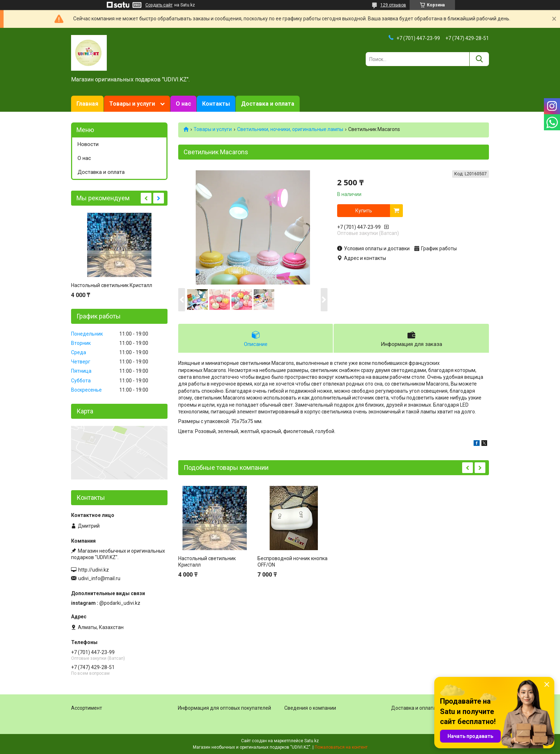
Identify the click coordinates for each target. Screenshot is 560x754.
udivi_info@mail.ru (99, 578)
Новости (88, 144)
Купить (364, 211)
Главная (87, 104)
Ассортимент (87, 708)
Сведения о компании (310, 708)
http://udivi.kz (94, 570)
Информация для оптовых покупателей (224, 708)
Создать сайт (159, 5)
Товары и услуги (132, 104)
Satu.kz (312, 741)
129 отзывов (393, 5)
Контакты (216, 104)
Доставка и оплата (268, 104)
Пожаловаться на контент (341, 747)
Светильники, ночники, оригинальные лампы (290, 129)
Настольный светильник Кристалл (207, 562)
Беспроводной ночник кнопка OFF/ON (292, 562)
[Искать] (479, 59)
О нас (183, 104)
